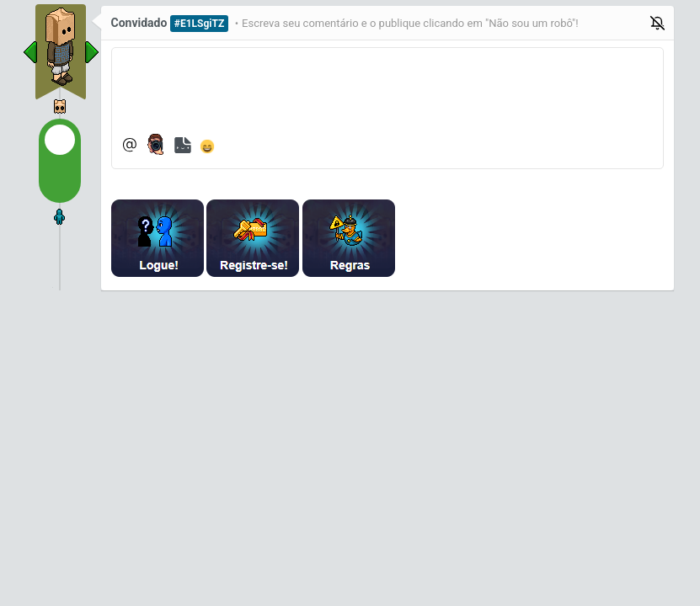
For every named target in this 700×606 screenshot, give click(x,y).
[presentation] (532, 238)
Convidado (139, 23)
